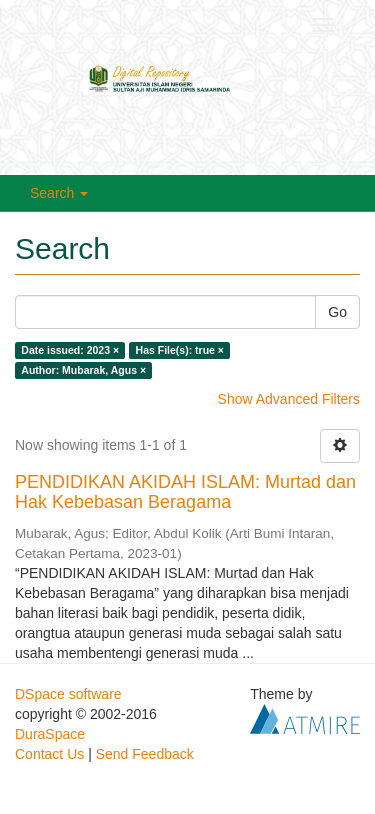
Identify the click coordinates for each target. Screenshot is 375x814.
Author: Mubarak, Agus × (83, 370)
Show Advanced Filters (289, 399)
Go (337, 312)
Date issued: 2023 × (70, 350)
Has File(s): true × (180, 350)
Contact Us (49, 754)
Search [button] (59, 193)
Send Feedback (145, 754)
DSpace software (68, 694)
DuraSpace (50, 734)
